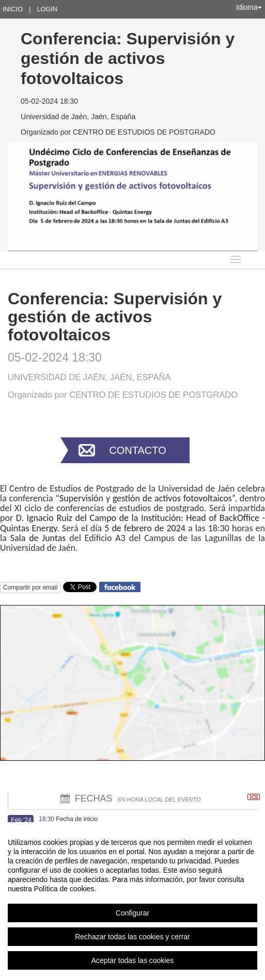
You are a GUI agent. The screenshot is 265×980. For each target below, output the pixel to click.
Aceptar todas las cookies (133, 960)
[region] (132, 901)
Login (47, 9)
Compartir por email (30, 587)
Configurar (132, 913)
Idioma (249, 7)
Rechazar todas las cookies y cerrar (132, 937)
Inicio (13, 9)
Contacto (137, 450)
